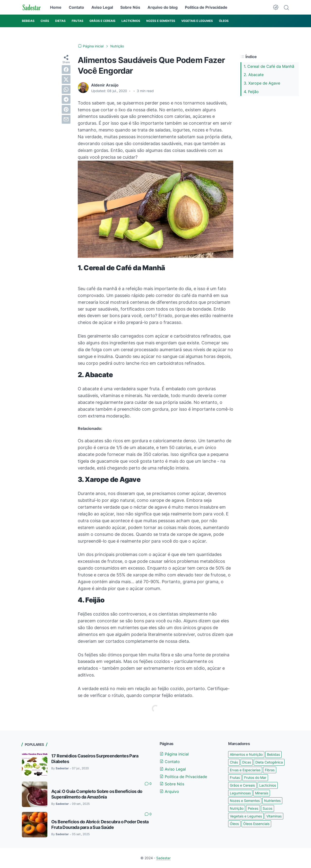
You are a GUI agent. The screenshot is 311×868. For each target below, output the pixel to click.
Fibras (270, 770)
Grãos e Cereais (242, 785)
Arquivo (169, 791)
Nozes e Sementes (245, 801)
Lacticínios (268, 785)
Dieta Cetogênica (269, 762)
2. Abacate (254, 75)
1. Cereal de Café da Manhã (269, 66)
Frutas (235, 777)
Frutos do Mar (255, 777)
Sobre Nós (130, 7)
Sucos (268, 808)
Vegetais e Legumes (246, 816)
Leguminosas (240, 793)
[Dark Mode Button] (276, 7)
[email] (66, 119)
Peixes (253, 808)
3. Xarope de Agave (262, 83)
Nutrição (237, 808)
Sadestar (163, 858)
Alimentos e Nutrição (246, 754)
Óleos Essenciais (256, 824)
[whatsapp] (66, 89)
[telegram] (66, 99)
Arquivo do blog (163, 7)
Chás (234, 762)
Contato (76, 7)
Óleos (234, 824)
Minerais (262, 793)
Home (56, 7)
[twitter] (66, 79)
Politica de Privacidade (206, 7)
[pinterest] (66, 109)
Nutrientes (272, 801)
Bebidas (273, 754)
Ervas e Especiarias (245, 770)
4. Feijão (251, 92)
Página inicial (174, 754)
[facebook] (66, 69)
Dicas (247, 762)
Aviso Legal (102, 7)
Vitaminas (274, 816)
